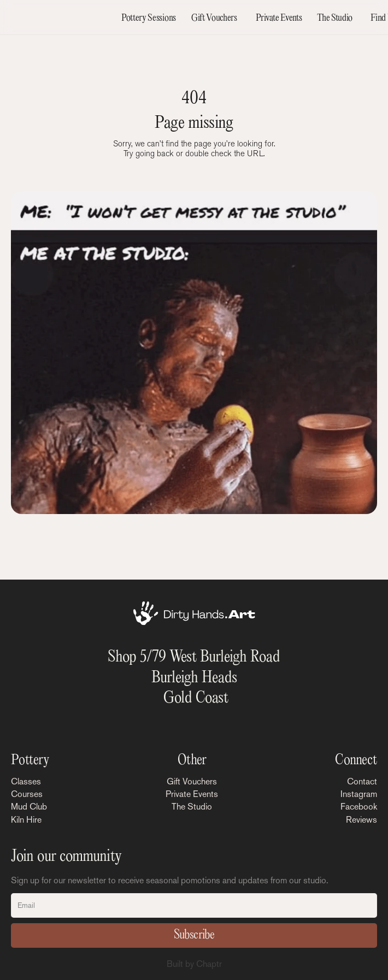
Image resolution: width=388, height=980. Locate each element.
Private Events (192, 794)
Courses (27, 794)
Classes (26, 781)
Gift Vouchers (192, 781)
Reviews (361, 820)
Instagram (359, 794)
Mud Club (29, 807)
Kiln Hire (26, 820)
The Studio (192, 807)
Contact (362, 781)
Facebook (359, 807)
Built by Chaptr (194, 964)
